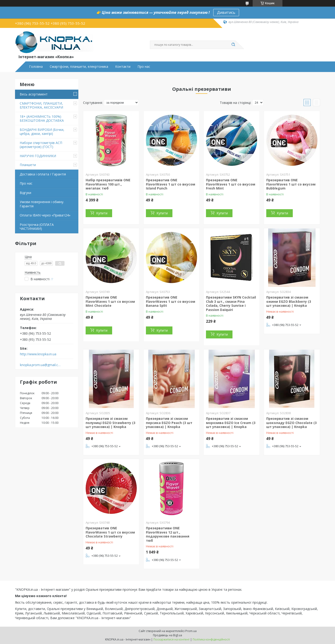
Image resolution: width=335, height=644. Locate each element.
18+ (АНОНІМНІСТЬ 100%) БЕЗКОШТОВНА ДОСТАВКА (42, 119)
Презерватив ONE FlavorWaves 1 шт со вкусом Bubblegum (291, 184)
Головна (36, 67)
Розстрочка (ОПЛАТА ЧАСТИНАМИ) (37, 227)
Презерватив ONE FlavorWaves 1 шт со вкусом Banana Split (171, 301)
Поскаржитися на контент (171, 639)
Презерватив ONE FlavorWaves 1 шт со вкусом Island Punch (171, 184)
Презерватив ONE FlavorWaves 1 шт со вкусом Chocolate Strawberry (110, 532)
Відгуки (25, 193)
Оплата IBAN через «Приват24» (45, 215)
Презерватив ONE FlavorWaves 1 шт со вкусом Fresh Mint (231, 184)
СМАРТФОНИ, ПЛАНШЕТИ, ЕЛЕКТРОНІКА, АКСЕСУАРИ (41, 105)
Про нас (144, 67)
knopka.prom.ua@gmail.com (40, 365)
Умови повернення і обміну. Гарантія (42, 204)
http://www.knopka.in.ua (38, 354)
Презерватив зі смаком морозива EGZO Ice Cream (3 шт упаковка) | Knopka (231, 423)
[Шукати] (233, 45)
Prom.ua (191, 631)
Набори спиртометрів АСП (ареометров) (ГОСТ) (41, 145)
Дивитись (226, 12)
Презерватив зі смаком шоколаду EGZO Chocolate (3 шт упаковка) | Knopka (291, 423)
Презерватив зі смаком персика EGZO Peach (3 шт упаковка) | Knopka (169, 423)
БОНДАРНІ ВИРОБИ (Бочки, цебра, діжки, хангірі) (42, 132)
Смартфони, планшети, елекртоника (79, 67)
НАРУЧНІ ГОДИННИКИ (38, 156)
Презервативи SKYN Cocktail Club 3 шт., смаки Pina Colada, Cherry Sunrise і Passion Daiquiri (231, 303)
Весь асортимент (34, 94)
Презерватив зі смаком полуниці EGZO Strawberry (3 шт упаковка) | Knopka (110, 423)
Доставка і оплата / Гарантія (43, 174)
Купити (102, 213)
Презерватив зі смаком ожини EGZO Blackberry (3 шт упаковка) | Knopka (289, 301)
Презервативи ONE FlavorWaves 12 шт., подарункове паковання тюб (168, 534)
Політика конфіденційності (211, 639)
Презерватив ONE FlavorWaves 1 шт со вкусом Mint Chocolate (110, 301)
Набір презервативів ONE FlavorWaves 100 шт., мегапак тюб (108, 184)
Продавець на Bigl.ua (167, 635)
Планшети (28, 165)
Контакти (123, 67)
